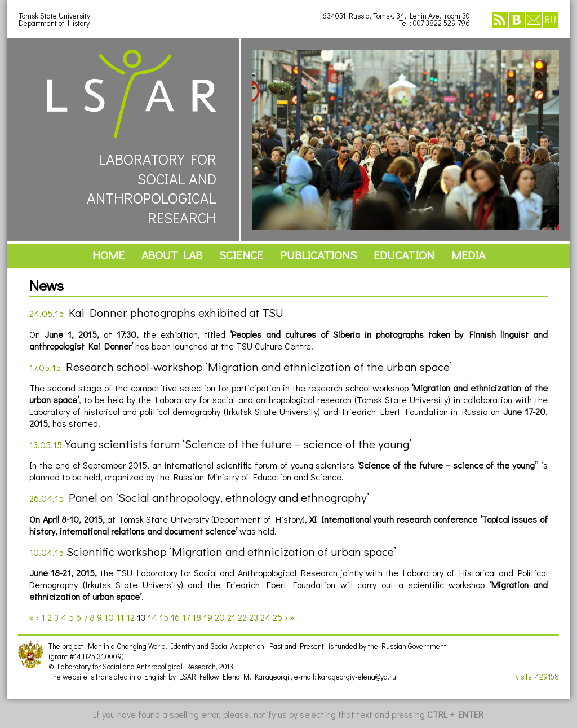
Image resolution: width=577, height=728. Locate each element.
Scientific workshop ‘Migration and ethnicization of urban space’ (231, 551)
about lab (172, 255)
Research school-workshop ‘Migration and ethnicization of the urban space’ (259, 367)
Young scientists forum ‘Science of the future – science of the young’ (238, 444)
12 (130, 617)
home (108, 255)
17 (186, 617)
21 (231, 617)
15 (164, 617)
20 (220, 617)
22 (242, 617)
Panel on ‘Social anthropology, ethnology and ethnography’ (219, 497)
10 (109, 617)
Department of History (54, 23)
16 (175, 617)
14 (152, 617)
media (468, 255)
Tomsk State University (54, 16)
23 (254, 617)
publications (318, 255)
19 (208, 617)
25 (278, 617)
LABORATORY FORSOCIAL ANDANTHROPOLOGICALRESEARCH (132, 138)
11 (120, 617)
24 (265, 617)
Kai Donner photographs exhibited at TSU (176, 312)
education (404, 255)
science (241, 255)
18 (197, 617)
